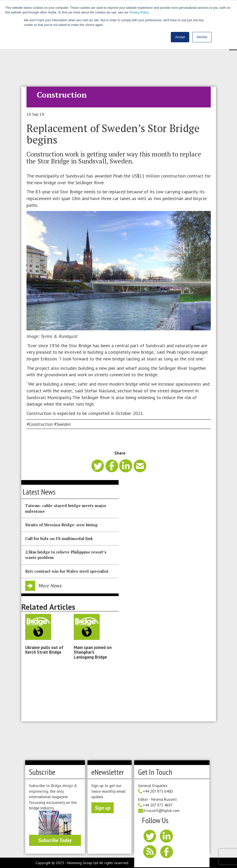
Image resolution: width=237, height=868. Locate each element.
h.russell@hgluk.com (162, 811)
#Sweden (62, 424)
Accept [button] (180, 37)
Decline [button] (202, 37)
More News (50, 586)
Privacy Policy (139, 12)
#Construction (40, 424)
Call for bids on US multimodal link (59, 538)
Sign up (103, 808)
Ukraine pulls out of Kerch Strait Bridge (44, 650)
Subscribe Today (55, 840)
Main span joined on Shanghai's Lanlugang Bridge (93, 652)
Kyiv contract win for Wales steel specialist (67, 571)
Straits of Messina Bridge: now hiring (61, 525)
